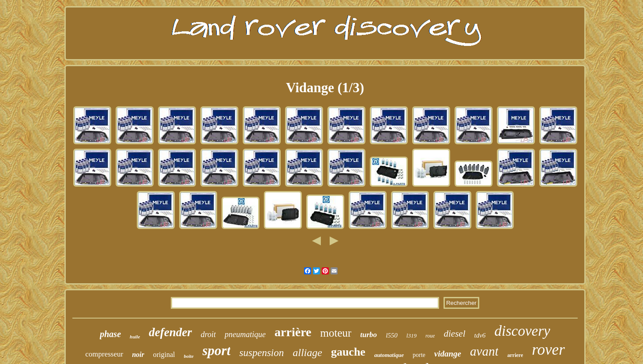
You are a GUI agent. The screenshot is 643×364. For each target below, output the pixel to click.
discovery (522, 331)
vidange (448, 354)
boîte (189, 356)
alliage (307, 353)
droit (208, 334)
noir (138, 355)
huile (135, 337)
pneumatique (245, 334)
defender (170, 332)
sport (217, 351)
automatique (389, 355)
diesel (454, 334)
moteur (336, 333)
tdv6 (480, 335)
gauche (348, 352)
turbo (369, 335)
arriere (515, 355)
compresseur (104, 354)
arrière (293, 332)
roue (430, 336)
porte (419, 355)
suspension (261, 353)
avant (484, 351)
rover (548, 350)
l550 (392, 335)
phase (110, 334)
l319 (412, 336)
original (164, 355)
